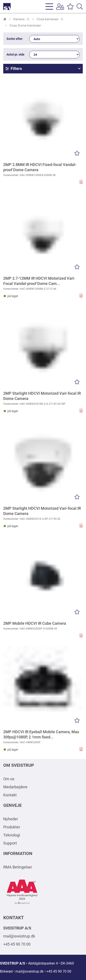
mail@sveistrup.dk (19, 936)
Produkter (12, 827)
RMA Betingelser (18, 867)
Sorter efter (15, 39)
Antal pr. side (15, 54)
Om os (9, 779)
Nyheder (11, 819)
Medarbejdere (15, 787)
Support (10, 843)
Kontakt (10, 795)
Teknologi (12, 835)
